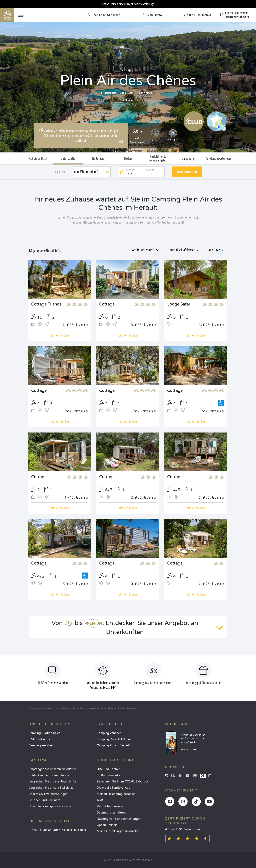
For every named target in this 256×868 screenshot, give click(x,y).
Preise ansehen (187, 172)
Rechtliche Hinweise (110, 806)
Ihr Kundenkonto (108, 775)
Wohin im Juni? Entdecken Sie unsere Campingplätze (128, 4)
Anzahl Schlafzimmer (182, 250)
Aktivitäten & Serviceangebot (158, 159)
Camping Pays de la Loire (114, 739)
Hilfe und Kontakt (109, 769)
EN (180, 776)
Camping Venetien (109, 733)
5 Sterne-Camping (41, 739)
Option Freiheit (107, 825)
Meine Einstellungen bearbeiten (118, 831)
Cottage (107, 304)
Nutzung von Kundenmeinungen (119, 819)
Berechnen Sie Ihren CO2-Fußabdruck (123, 782)
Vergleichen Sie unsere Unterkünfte (52, 782)
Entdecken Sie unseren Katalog (50, 775)
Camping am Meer (41, 746)
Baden (128, 159)
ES (188, 776)
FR (195, 776)
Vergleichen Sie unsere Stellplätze (51, 788)
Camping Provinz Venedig (114, 746)
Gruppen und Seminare (44, 800)
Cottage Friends (46, 304)
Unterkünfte (68, 159)
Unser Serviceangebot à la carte (50, 806)
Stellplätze (98, 159)
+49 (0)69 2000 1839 (73, 830)
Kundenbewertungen (218, 159)
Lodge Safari (179, 304)
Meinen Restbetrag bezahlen (116, 794)
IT (209, 776)
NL (173, 776)
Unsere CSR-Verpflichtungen (48, 794)
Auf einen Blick (38, 159)
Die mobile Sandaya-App (114, 788)
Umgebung (188, 159)
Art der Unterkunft (143, 250)
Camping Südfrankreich (44, 733)
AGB (100, 800)
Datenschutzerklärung (112, 813)
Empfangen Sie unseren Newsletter (52, 769)
